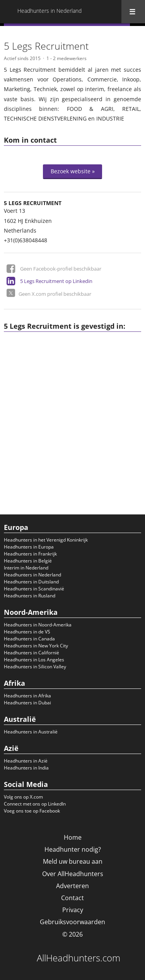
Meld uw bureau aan (73, 861)
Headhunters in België (28, 561)
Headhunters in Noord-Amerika (38, 625)
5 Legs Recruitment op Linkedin (56, 281)
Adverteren (72, 886)
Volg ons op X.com (23, 797)
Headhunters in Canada (29, 639)
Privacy (73, 910)
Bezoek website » (73, 171)
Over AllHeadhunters (73, 874)
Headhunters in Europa (29, 547)
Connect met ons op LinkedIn (35, 804)
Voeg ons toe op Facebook (32, 811)
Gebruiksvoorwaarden (72, 922)
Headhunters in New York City (36, 646)
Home (73, 837)
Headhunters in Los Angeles (34, 660)
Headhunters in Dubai (27, 703)
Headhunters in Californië (32, 653)
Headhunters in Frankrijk (30, 554)
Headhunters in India (26, 768)
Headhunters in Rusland (30, 596)
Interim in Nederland (26, 568)
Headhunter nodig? (73, 849)
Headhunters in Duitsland (31, 582)
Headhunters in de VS (27, 632)
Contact (72, 898)
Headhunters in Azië (26, 761)
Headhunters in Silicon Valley (35, 667)
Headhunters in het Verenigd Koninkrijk (46, 540)
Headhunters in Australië (31, 732)
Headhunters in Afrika (27, 696)
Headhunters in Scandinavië (34, 589)
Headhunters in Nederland (32, 575)
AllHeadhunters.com (78, 958)
